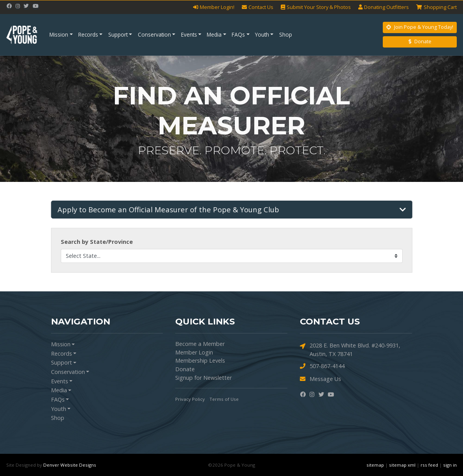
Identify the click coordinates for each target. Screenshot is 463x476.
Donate (420, 41)
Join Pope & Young (420, 27)
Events (189, 34)
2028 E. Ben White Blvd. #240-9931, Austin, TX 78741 (350, 349)
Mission (59, 34)
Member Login (194, 352)
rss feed (429, 465)
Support (118, 34)
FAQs (238, 34)
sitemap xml (402, 465)
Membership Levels (200, 361)
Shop (286, 34)
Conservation (154, 34)
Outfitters (384, 7)
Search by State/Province (97, 242)
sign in (450, 465)
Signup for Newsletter (203, 378)
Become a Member (200, 344)
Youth (262, 34)
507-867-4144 (322, 366)
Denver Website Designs (70, 465)
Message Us (320, 379)
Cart (437, 7)
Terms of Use (224, 399)
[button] (232, 210)
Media (214, 34)
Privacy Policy (190, 399)
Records (88, 34)
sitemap (375, 465)
